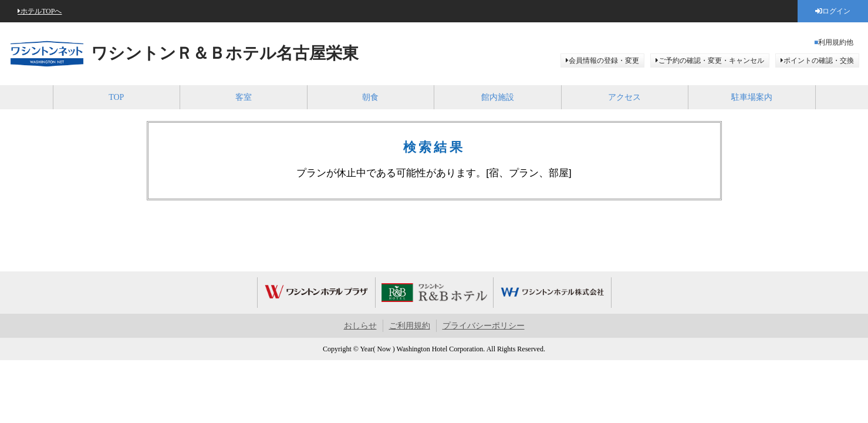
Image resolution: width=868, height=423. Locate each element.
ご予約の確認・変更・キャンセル (711, 61)
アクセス (624, 97)
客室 (244, 97)
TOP (116, 97)
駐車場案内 (752, 97)
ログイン (836, 11)
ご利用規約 (410, 326)
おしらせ (360, 326)
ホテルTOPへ (41, 11)
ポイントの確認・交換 (819, 61)
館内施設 (498, 97)
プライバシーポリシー (484, 326)
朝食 (370, 97)
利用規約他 (836, 42)
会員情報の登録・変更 (604, 61)
